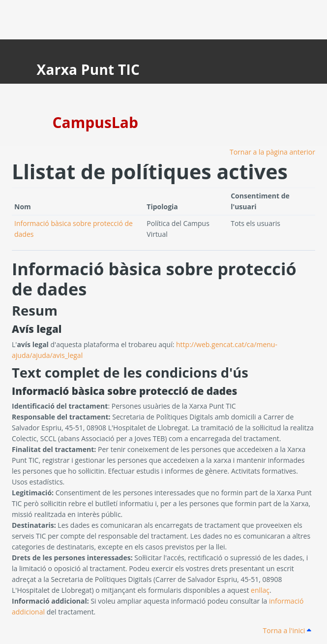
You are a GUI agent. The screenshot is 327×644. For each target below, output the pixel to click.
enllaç (260, 590)
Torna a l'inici (287, 630)
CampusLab (95, 122)
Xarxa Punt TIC (89, 69)
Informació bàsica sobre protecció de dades (154, 279)
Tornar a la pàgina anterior (272, 152)
